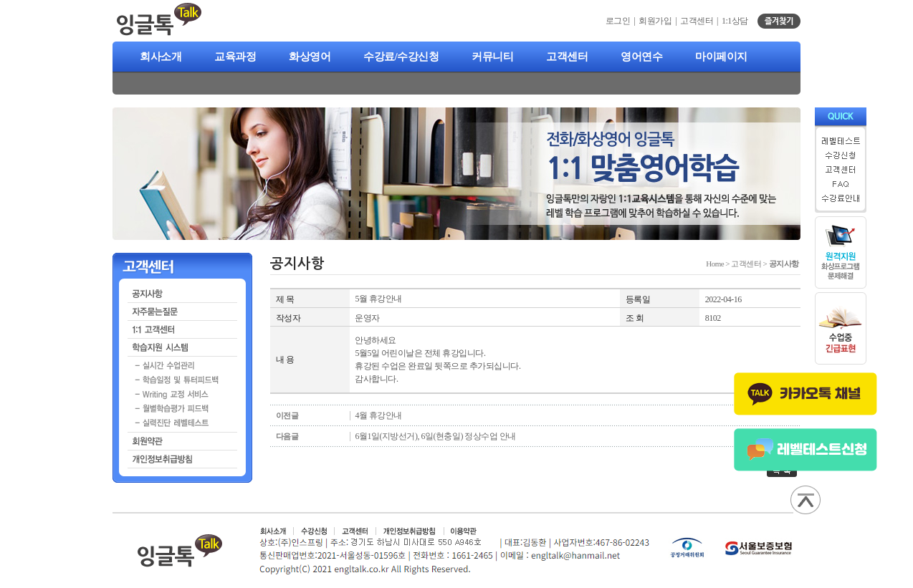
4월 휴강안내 (378, 415)
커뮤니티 (492, 57)
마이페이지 (721, 57)
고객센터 (567, 57)
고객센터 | (701, 21)
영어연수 (641, 57)
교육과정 (235, 57)
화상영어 (310, 57)
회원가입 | (659, 21)
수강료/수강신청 (401, 57)
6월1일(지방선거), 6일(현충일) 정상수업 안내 (435, 436)
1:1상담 (735, 21)
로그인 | (622, 21)
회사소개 (161, 57)
